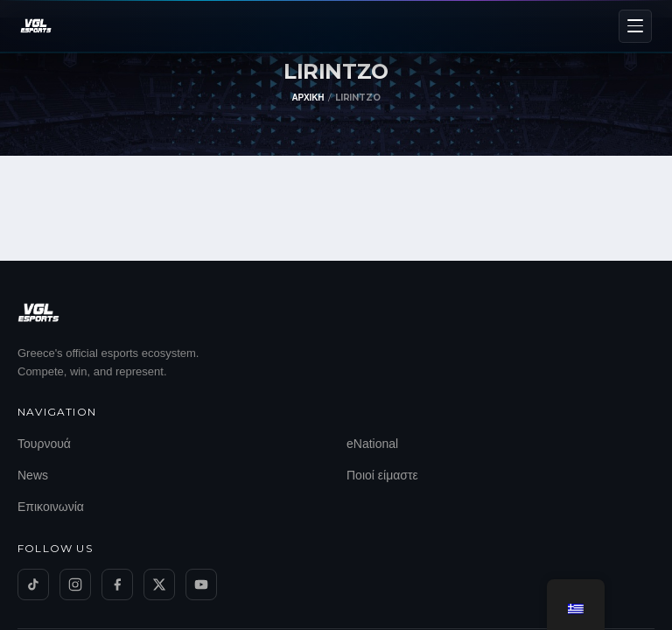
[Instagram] (75, 584)
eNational (372, 444)
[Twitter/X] (159, 584)
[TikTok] (33, 584)
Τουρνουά (44, 444)
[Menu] (635, 26)
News (33, 475)
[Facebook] (117, 584)
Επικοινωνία (51, 507)
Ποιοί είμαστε (382, 475)
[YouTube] (201, 584)
